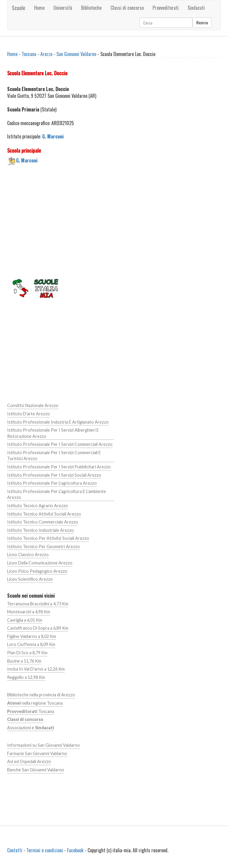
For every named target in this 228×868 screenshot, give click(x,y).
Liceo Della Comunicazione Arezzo (40, 563)
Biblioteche (91, 8)
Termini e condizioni (45, 850)
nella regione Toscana (35, 703)
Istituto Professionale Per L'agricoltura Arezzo (52, 483)
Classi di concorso (127, 8)
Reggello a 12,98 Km (26, 677)
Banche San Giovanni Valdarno (36, 770)
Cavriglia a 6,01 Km (25, 620)
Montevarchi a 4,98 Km (29, 612)
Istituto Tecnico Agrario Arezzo (38, 506)
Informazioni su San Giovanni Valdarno (43, 745)
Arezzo (46, 54)
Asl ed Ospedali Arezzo (29, 761)
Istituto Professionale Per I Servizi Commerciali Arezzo (60, 444)
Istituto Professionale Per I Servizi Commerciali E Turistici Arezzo (54, 456)
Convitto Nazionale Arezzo (33, 405)
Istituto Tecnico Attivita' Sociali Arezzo (44, 514)
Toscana (29, 54)
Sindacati (196, 8)
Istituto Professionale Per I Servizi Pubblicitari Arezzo (59, 467)
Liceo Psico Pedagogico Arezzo (37, 571)
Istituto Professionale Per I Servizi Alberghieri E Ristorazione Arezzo (53, 433)
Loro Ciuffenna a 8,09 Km (31, 644)
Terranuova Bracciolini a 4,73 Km (38, 604)
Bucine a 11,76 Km (24, 661)
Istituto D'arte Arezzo (28, 414)
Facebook (75, 850)
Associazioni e (31, 728)
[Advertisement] (114, 221)
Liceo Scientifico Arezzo (30, 579)
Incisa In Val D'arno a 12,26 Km (36, 669)
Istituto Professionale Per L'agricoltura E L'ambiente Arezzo (57, 494)
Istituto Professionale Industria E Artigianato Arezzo (58, 422)
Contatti (15, 850)
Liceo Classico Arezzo (28, 555)
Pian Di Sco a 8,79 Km (27, 653)
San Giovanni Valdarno (76, 54)
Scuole (19, 8)
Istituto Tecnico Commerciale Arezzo (43, 522)
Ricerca (202, 22)
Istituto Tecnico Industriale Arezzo (41, 530)
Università (63, 8)
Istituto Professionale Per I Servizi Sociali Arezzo (54, 475)
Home (39, 8)
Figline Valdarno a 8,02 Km (32, 636)
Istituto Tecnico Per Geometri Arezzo (43, 547)
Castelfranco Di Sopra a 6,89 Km (38, 628)
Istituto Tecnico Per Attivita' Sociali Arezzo (48, 538)
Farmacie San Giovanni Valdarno (37, 753)
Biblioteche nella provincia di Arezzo (41, 695)
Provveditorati (166, 8)
